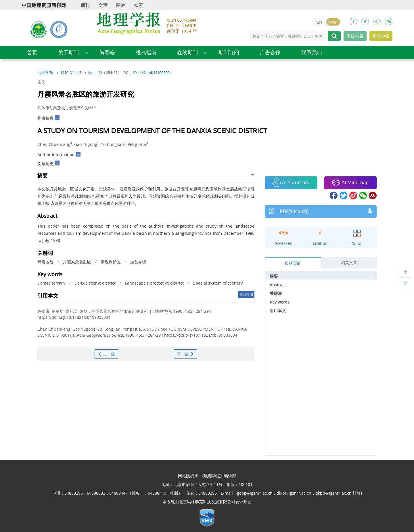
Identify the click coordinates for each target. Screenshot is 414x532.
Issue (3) (95, 73)
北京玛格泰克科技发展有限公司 (207, 502)
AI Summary (291, 182)
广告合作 (270, 53)
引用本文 (278, 311)
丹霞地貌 (45, 262)
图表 (121, 5)
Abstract (278, 285)
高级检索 (355, 36)
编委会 (107, 53)
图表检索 (381, 36)
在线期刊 (187, 53)
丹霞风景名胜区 (77, 262)
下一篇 (185, 354)
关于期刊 (68, 53)
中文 (333, 22)
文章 (103, 5)
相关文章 (349, 263)
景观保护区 (111, 262)
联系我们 (312, 53)
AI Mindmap (350, 182)
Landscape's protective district (154, 283)
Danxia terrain (51, 283)
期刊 (85, 5)
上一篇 (106, 354)
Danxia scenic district (95, 283)
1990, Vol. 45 (71, 73)
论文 (41, 82)
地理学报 (45, 73)
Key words (280, 302)
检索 (139, 5)
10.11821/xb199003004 (152, 73)
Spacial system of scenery (218, 283)
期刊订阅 (229, 53)
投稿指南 (146, 53)
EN (320, 22)
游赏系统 (138, 262)
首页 (32, 53)
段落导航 (293, 263)
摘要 (274, 276)
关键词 (276, 293)
